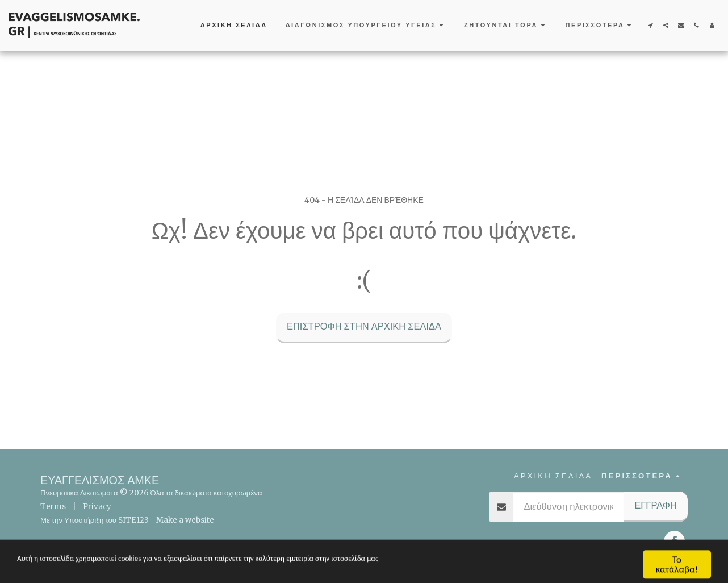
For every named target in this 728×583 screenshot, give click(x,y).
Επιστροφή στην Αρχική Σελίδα (364, 326)
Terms (53, 507)
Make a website (185, 520)
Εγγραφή (656, 505)
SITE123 (133, 520)
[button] (366, 26)
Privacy (97, 507)
